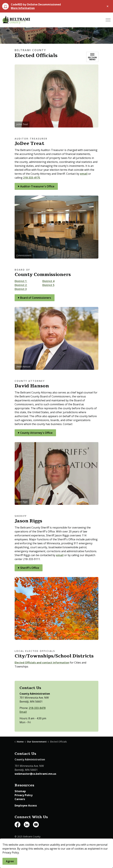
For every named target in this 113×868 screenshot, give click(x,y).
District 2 (21, 285)
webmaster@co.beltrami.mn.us (35, 774)
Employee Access (26, 805)
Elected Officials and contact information (42, 663)
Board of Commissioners (35, 298)
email (84, 174)
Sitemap (20, 791)
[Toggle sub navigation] (92, 57)
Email (23, 712)
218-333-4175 (32, 178)
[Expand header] (108, 20)
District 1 (21, 281)
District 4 (48, 281)
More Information (23, 8)
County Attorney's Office (35, 433)
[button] (56, 96)
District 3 (21, 289)
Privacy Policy (24, 795)
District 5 (48, 285)
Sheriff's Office (29, 568)
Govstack (32, 843)
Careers (20, 799)
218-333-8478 (37, 708)
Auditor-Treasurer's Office (36, 186)
